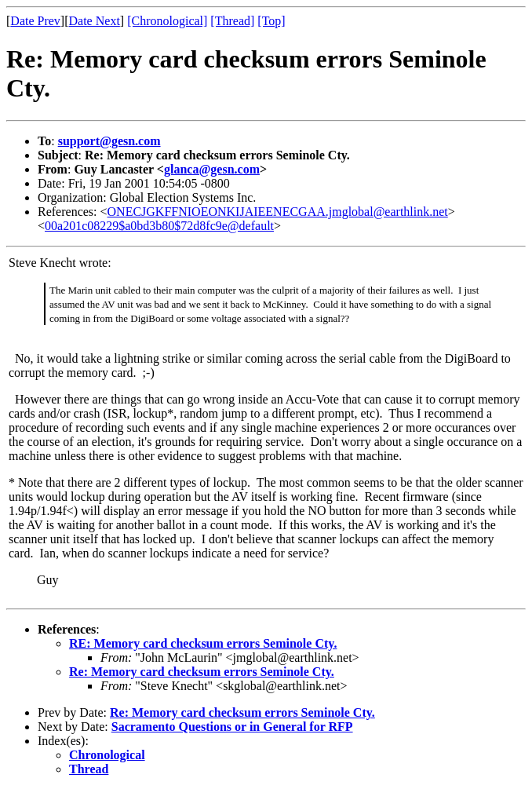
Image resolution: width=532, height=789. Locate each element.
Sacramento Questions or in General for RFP (232, 727)
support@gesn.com (109, 141)
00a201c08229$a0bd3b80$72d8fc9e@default (159, 226)
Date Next (95, 21)
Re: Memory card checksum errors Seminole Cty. (202, 672)
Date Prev (35, 21)
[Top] (271, 21)
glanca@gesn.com (212, 169)
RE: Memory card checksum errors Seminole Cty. (203, 643)
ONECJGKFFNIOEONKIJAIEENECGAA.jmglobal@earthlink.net (278, 212)
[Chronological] (167, 21)
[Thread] (232, 21)
